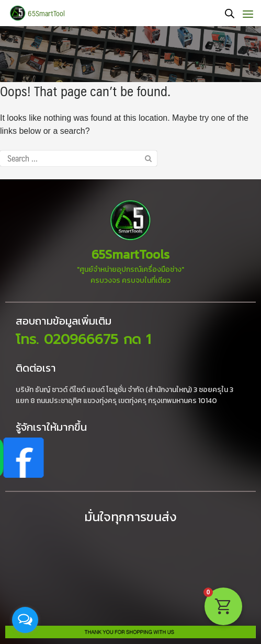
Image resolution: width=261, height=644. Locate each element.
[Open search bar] (230, 13)
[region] (130, 54)
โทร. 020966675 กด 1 (83, 340)
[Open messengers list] (25, 620)
